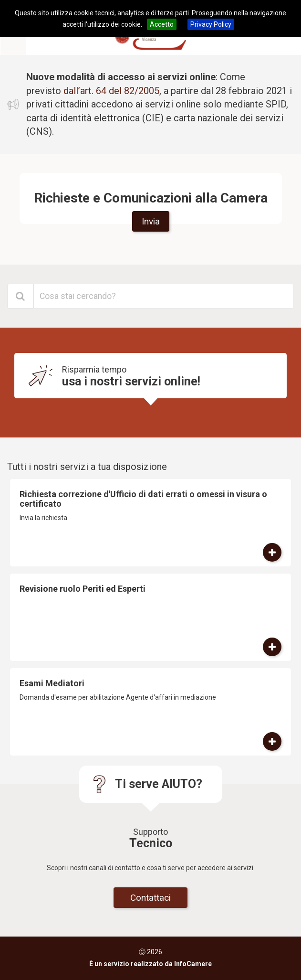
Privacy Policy (211, 24)
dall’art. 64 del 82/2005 (111, 91)
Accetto (162, 24)
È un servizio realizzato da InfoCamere (150, 964)
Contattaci (150, 898)
